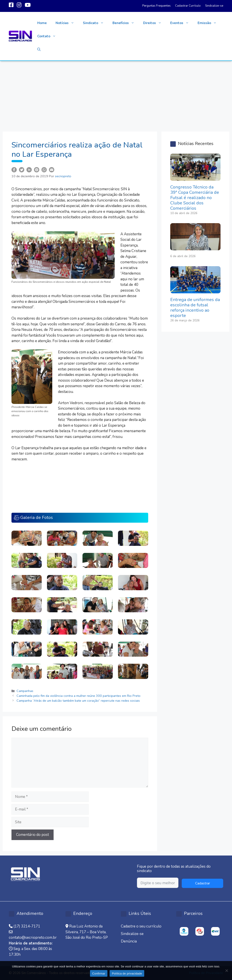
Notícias (67, 23)
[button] (39, 49)
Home (42, 23)
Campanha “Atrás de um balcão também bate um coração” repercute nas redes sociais (78, 701)
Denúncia (129, 941)
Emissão (209, 23)
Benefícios (126, 23)
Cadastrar (203, 883)
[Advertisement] (116, 94)
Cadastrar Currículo (188, 6)
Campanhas (25, 691)
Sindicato (95, 23)
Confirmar (99, 973)
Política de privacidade (127, 973)
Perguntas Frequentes (156, 6)
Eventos (182, 23)
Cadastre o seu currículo (141, 926)
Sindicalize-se (214, 6)
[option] (184, 931)
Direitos (154, 23)
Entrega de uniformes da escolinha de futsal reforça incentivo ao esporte (195, 308)
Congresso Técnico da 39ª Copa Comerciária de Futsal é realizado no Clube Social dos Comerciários (195, 198)
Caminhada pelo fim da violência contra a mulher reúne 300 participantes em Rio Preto (79, 696)
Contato (49, 36)
